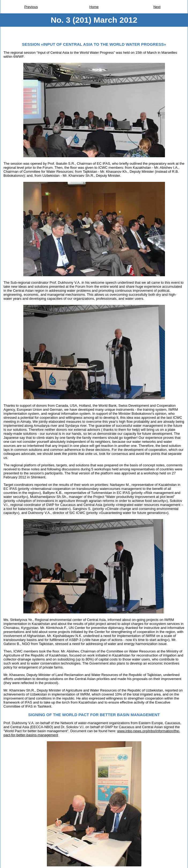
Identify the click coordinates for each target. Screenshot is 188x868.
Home (94, 7)
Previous (31, 7)
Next (157, 7)
